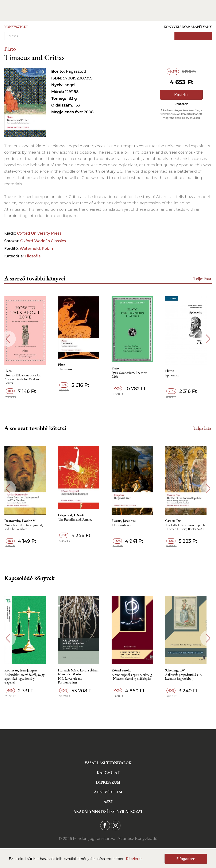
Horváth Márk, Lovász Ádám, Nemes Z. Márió (81, 672)
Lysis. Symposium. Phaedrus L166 (132, 375)
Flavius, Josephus (126, 521)
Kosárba (181, 95)
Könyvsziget (16, 27)
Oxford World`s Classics (43, 241)
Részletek (134, 859)
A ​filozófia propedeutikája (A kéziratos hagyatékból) (187, 677)
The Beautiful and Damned (78, 520)
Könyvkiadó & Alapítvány (188, 27)
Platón (173, 371)
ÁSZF (108, 802)
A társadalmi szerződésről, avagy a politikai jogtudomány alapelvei (26, 679)
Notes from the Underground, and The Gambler (26, 527)
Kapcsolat (108, 773)
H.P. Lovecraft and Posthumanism (72, 681)
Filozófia (33, 256)
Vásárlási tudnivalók (108, 763)
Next (208, 339)
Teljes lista (202, 278)
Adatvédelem (108, 792)
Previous (8, 339)
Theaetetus (67, 369)
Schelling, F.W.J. (180, 670)
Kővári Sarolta (124, 670)
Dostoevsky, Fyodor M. (22, 521)
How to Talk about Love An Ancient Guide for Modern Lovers (24, 379)
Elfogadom (186, 859)
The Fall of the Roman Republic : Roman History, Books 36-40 (189, 527)
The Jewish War (124, 525)
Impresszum (108, 782)
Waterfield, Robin (36, 249)
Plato (10, 49)
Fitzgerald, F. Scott (74, 515)
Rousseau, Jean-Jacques (23, 670)
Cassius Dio (176, 521)
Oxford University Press (39, 233)
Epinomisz (175, 375)
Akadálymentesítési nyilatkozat (108, 811)
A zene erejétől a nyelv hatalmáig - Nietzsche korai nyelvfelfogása (134, 677)
